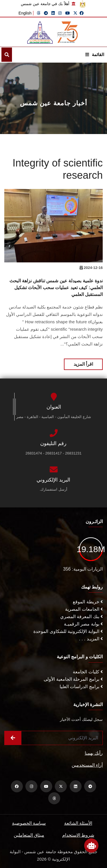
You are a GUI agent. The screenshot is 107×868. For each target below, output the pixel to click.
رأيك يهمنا (94, 753)
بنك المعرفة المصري (81, 617)
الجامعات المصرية (84, 609)
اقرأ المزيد (83, 364)
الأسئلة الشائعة (78, 823)
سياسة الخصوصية (29, 823)
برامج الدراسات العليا (81, 687)
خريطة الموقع (88, 602)
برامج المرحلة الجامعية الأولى (73, 679)
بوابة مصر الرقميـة (83, 624)
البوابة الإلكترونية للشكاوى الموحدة (68, 631)
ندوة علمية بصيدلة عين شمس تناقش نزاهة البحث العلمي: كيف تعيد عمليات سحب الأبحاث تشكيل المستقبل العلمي (56, 288)
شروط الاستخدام (78, 835)
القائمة (95, 54)
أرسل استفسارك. (53, 489)
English (25, 13)
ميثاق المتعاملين (29, 835)
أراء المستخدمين (87, 765)
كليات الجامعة (88, 672)
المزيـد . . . (91, 639)
